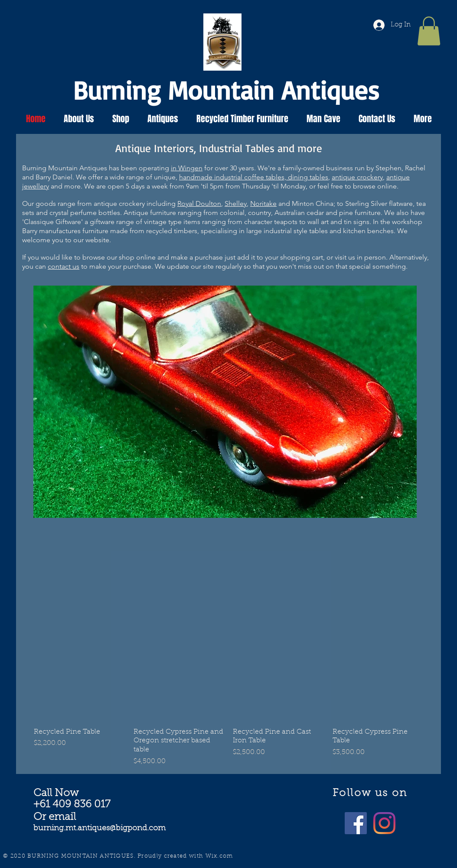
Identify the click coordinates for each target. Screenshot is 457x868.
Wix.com (219, 856)
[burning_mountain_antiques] (384, 823)
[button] (429, 31)
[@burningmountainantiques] (356, 823)
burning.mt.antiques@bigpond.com (100, 829)
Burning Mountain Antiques (226, 90)
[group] (228, 698)
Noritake (263, 203)
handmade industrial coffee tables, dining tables (254, 177)
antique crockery (357, 177)
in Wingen (187, 168)
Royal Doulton (199, 203)
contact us (64, 266)
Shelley (236, 203)
